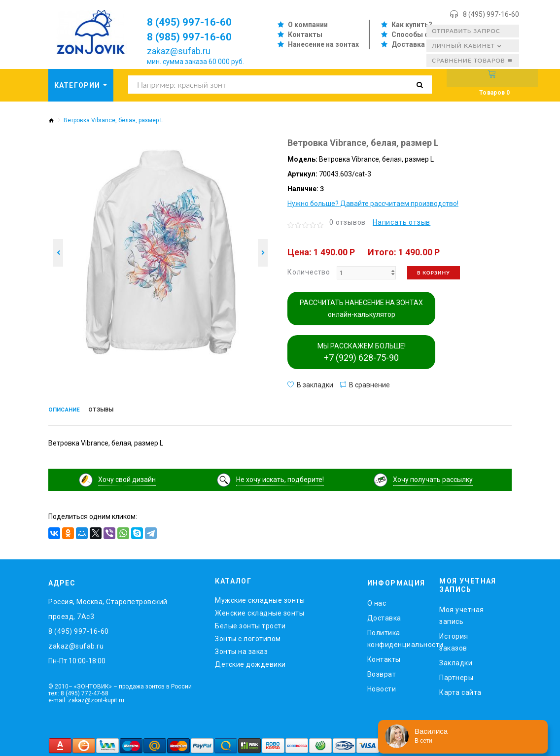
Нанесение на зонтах (323, 44)
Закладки (456, 660)
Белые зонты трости (250, 623)
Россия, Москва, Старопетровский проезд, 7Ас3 (108, 607)
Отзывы (118, 411)
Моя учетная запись (462, 613)
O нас (377, 601)
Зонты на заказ (241, 649)
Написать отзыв (402, 222)
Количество (309, 272)
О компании (308, 25)
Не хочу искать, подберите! (280, 477)
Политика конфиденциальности (396, 636)
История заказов (454, 639)
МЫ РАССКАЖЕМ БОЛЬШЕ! (362, 352)
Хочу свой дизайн (127, 477)
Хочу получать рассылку (433, 477)
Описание (70, 411)
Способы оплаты (421, 34)
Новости (382, 687)
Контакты (305, 34)
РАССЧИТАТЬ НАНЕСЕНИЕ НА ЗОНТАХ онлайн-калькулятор (361, 309)
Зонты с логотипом (248, 636)
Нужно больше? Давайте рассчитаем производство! (373, 204)
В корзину (434, 273)
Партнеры (456, 675)
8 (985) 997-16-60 (196, 36)
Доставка (408, 44)
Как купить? (412, 25)
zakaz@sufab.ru (179, 51)
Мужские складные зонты (260, 598)
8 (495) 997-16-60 (491, 14)
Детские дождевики (250, 662)
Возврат (382, 672)
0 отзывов (348, 222)
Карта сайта (460, 689)
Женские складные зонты (260, 611)
